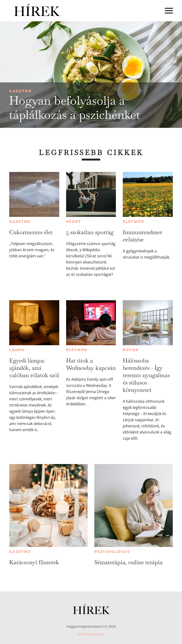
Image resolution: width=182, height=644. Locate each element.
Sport (74, 222)
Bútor (131, 350)
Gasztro (20, 91)
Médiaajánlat (91, 634)
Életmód (134, 222)
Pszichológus (112, 552)
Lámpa (17, 350)
